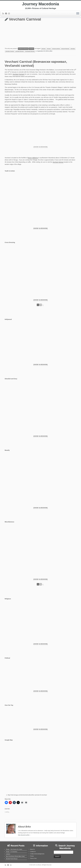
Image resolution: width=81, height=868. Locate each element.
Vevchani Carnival (10, 51)
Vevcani (49, 49)
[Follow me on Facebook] (7, 14)
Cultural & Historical (23, 49)
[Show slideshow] (40, 147)
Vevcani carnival (56, 49)
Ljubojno (8, 854)
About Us (32, 849)
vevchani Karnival (19, 51)
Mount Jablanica (33, 158)
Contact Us (33, 852)
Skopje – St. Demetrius (12, 852)
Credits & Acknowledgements (37, 854)
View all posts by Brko (24, 835)
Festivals (31, 49)
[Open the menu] (78, 14)
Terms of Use (33, 858)
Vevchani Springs (58, 162)
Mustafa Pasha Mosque (12, 859)
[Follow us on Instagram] (10, 14)
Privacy (32, 856)
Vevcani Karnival (65, 49)
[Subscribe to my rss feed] (4, 14)
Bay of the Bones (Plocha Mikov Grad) (15, 856)
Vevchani (73, 49)
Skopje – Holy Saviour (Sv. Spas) (14, 849)
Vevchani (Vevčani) (19, 74)
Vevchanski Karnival (30, 51)
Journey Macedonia (40, 4)
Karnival (44, 49)
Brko (51, 51)
